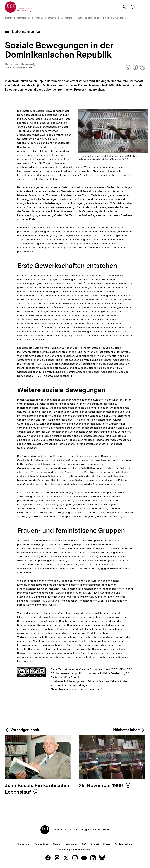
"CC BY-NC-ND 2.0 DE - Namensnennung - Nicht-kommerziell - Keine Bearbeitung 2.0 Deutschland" (91, 673)
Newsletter (71, 844)
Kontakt (95, 844)
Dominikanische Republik (89, 18)
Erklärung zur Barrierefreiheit (75, 850)
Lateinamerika (67, 18)
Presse (107, 844)
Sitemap (57, 844)
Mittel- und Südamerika (45, 18)
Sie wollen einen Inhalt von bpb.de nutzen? (76, 689)
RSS (84, 844)
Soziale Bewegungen (115, 18)
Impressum (24, 844)
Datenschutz (41, 844)
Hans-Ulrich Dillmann (21, 64)
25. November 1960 (101, 786)
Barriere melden (123, 844)
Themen (9, 18)
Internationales (23, 18)
